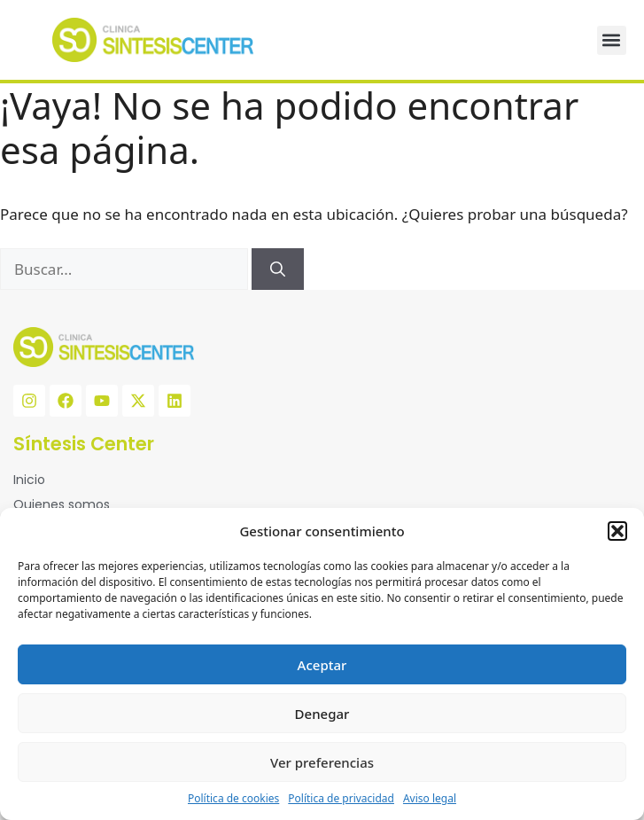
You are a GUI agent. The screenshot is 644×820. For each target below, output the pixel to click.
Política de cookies (233, 798)
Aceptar (322, 665)
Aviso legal (430, 798)
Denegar (322, 714)
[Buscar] (278, 269)
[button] (617, 531)
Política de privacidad (341, 798)
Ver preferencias (322, 762)
